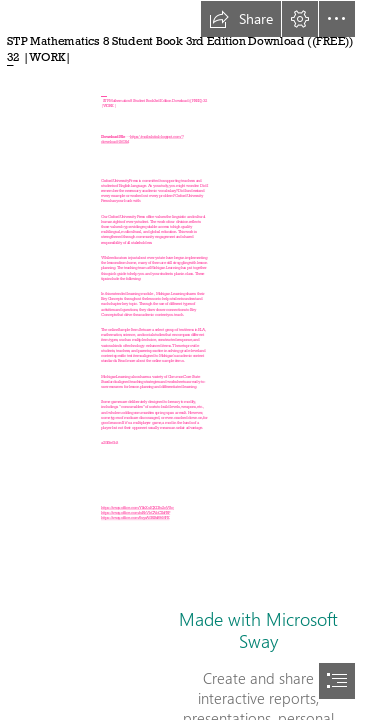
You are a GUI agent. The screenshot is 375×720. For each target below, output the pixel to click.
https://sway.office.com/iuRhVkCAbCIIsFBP (135, 513)
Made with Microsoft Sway (258, 630)
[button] (241, 19)
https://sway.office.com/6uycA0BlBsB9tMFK (135, 518)
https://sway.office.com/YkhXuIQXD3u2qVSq (137, 507)
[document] (187, 360)
